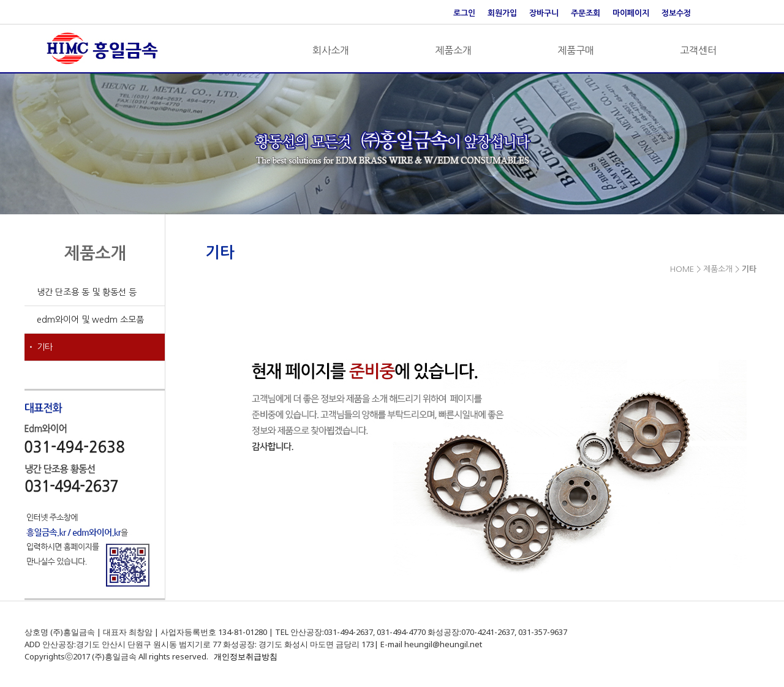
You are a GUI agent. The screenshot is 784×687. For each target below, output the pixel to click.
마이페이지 (631, 13)
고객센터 (698, 50)
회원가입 (502, 13)
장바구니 (544, 13)
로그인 (464, 13)
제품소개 (453, 50)
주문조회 (586, 13)
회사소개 (331, 50)
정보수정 (676, 13)
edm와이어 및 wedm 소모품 (90, 320)
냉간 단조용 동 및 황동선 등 (87, 292)
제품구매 (576, 50)
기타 (45, 347)
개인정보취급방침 (246, 656)
